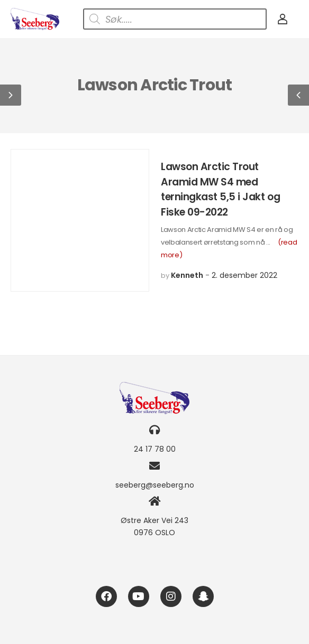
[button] (11, 95)
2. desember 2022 (244, 275)
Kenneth (187, 275)
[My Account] (283, 19)
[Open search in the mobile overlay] (175, 19)
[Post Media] (80, 220)
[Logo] (35, 19)
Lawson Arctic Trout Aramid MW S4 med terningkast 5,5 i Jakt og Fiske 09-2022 (220, 189)
